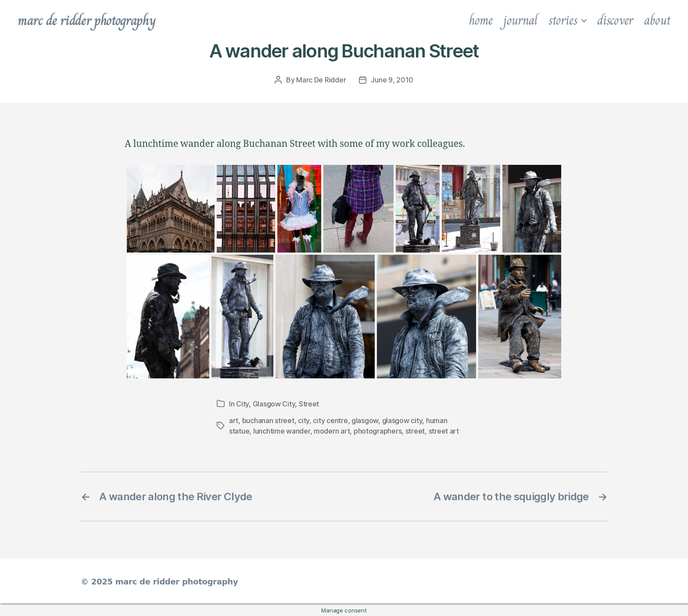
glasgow (365, 420)
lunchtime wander (282, 431)
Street (309, 404)
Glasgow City (274, 404)
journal (520, 20)
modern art (332, 431)
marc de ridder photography (86, 20)
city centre (330, 420)
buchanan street (268, 420)
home (481, 20)
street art (444, 431)
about (657, 20)
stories (563, 20)
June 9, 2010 (392, 80)
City (242, 404)
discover (615, 20)
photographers (378, 431)
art (234, 420)
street (415, 431)
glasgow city (402, 420)
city (304, 420)
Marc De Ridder (321, 80)
